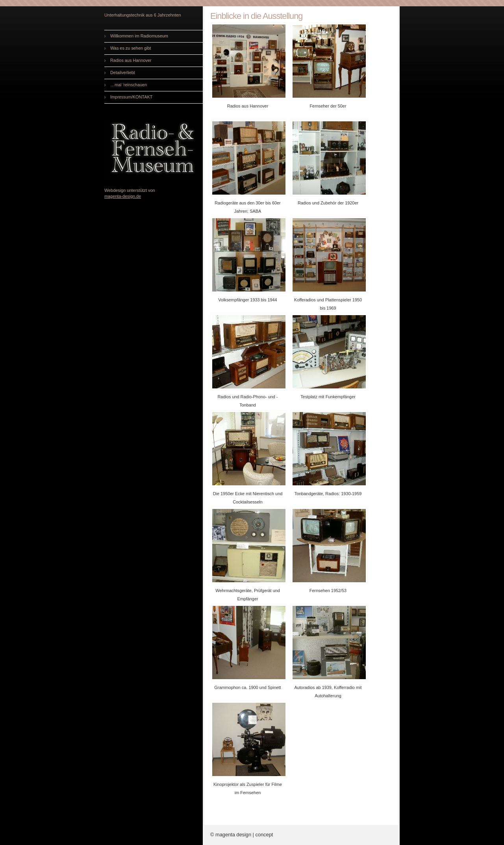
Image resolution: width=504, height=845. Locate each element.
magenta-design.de (123, 196)
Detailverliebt (123, 72)
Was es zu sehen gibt (131, 48)
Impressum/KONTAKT (131, 97)
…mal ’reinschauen (129, 85)
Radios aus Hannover (131, 60)
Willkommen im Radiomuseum (139, 36)
